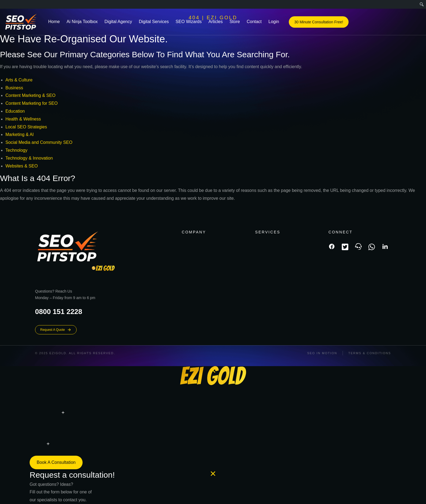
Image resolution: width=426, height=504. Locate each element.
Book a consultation (56, 462)
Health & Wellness (23, 119)
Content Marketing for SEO (32, 103)
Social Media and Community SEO (39, 142)
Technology (16, 150)
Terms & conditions (370, 353)
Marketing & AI (20, 134)
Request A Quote (56, 330)
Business (14, 88)
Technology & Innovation (29, 158)
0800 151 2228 (59, 312)
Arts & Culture (19, 80)
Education (15, 111)
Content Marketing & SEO (30, 95)
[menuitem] (422, 4)
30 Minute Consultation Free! (319, 22)
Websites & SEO (22, 166)
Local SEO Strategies (26, 127)
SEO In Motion (322, 353)
